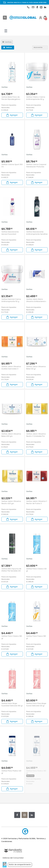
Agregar (12, 115)
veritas (7, 42)
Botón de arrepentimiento (20, 865)
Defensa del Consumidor (13, 858)
